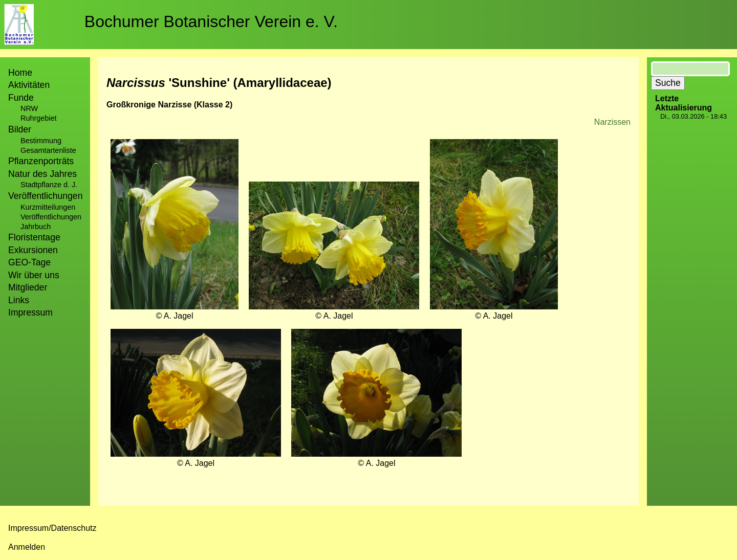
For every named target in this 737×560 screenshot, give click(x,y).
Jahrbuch (36, 227)
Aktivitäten (29, 85)
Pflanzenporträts (41, 161)
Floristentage (34, 237)
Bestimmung (41, 141)
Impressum (30, 312)
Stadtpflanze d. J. (49, 185)
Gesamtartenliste (48, 150)
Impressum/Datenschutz (52, 528)
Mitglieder (28, 287)
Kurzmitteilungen (48, 207)
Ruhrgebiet (38, 118)
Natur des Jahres (42, 174)
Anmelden (27, 547)
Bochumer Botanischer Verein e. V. (211, 21)
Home (20, 73)
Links (19, 300)
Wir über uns (34, 275)
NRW (29, 108)
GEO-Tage (29, 262)
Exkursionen (33, 250)
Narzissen (612, 122)
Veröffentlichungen (51, 217)
